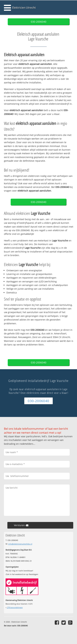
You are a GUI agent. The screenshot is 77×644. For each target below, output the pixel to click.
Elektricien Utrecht (24, 8)
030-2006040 (39, 22)
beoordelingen (15, 607)
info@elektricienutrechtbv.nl (20, 544)
